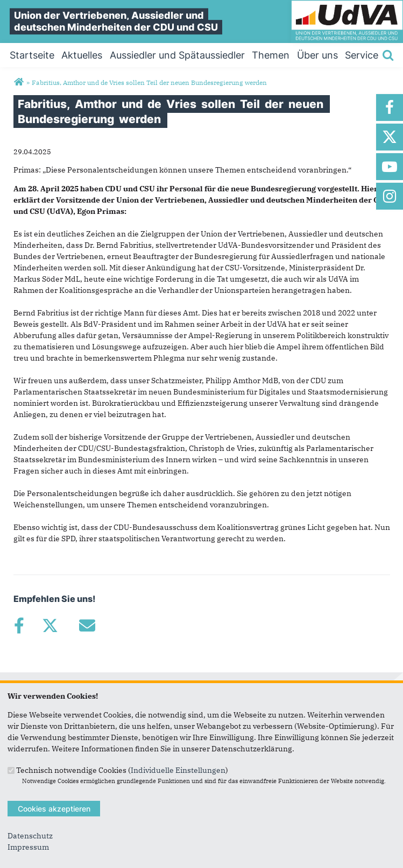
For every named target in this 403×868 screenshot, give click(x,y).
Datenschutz (30, 836)
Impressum (28, 847)
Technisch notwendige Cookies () (122, 770)
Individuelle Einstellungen (178, 770)
